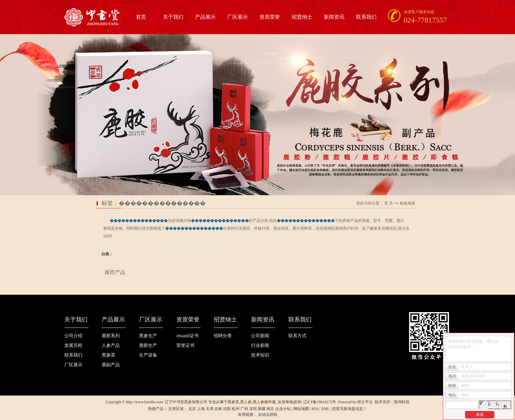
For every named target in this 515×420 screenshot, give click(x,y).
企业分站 (283, 409)
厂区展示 (238, 17)
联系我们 (366, 17)
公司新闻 (260, 336)
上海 (201, 409)
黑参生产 (148, 336)
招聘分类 (223, 336)
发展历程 (73, 345)
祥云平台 (365, 402)
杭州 (236, 409)
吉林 (218, 409)
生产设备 (148, 355)
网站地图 (301, 409)
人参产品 (111, 345)
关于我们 (173, 17)
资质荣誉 (270, 17)
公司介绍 (73, 336)
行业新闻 (260, 345)
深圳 (253, 409)
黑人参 (246, 402)
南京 (270, 409)
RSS (315, 409)
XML (325, 409)
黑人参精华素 (264, 402)
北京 (192, 409)
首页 (141, 17)
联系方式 (297, 336)
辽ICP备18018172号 (320, 402)
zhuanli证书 (187, 336)
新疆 (262, 409)
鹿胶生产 (148, 345)
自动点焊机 (268, 415)
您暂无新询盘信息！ (350, 409)
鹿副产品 (111, 365)
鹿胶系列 (111, 336)
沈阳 (227, 409)
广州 (244, 409)
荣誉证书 (185, 345)
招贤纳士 (302, 17)
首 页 (389, 203)
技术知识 (260, 355)
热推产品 (156, 409)
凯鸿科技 (402, 402)
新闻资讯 (334, 17)
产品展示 (205, 17)
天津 (210, 409)
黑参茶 (108, 355)
